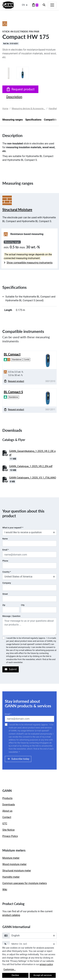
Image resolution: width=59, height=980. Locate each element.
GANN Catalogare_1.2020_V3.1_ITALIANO (33, 478)
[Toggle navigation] (52, 5)
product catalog (11, 915)
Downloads (9, 805)
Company (7, 583)
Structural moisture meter (17, 871)
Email (6, 550)
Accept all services (43, 975)
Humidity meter (11, 877)
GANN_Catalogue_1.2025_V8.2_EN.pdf (31, 466)
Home (5, 109)
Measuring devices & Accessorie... (28, 109)
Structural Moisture (17, 210)
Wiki (5, 890)
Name (5, 539)
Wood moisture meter (14, 864)
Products (7, 798)
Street (5, 594)
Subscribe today (18, 759)
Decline (15, 975)
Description (14, 97)
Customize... (10, 969)
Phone (5, 561)
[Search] (44, 5)
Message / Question (11, 616)
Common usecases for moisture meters (25, 883)
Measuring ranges (13, 120)
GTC (5, 824)
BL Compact (12, 354)
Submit (11, 669)
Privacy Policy (10, 836)
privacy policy (46, 964)
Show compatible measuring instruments (28, 263)
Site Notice (8, 830)
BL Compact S (13, 392)
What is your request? (13, 528)
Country (7, 572)
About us (7, 811)
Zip (4, 605)
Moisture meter (11, 858)
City (23, 605)
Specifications (33, 120)
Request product (20, 89)
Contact (7, 817)
